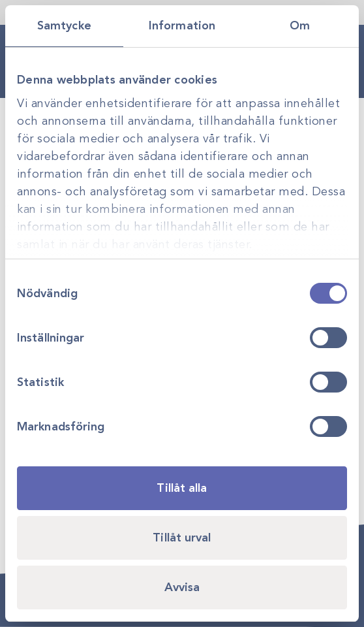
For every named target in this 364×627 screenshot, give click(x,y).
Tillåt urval (182, 538)
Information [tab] (182, 25)
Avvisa (182, 587)
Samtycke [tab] (64, 25)
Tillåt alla (182, 488)
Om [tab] (300, 25)
